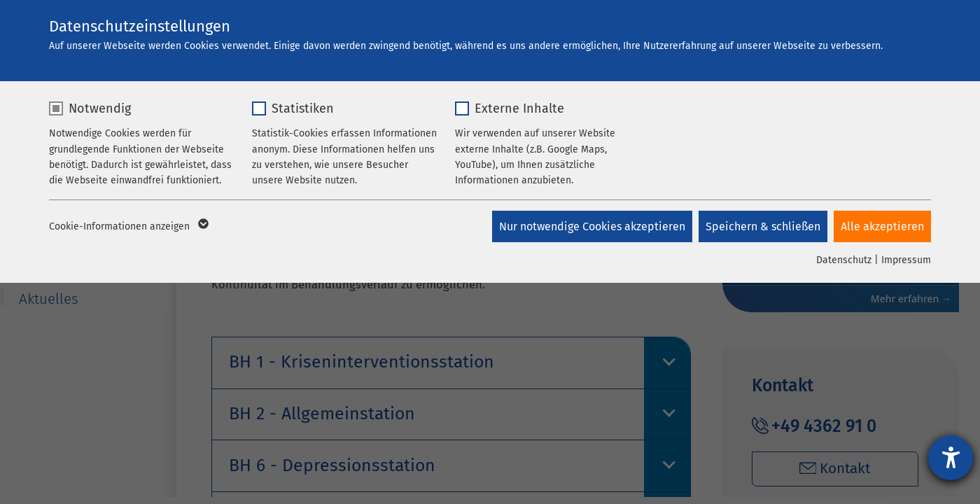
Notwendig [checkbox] (100, 108)
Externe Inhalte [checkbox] (519, 108)
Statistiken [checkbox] (303, 108)
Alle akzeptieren (882, 226)
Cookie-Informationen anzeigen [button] (128, 227)
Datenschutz (844, 260)
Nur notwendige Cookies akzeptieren (591, 226)
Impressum (906, 260)
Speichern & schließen (762, 226)
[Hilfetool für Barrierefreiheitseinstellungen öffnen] (951, 458)
